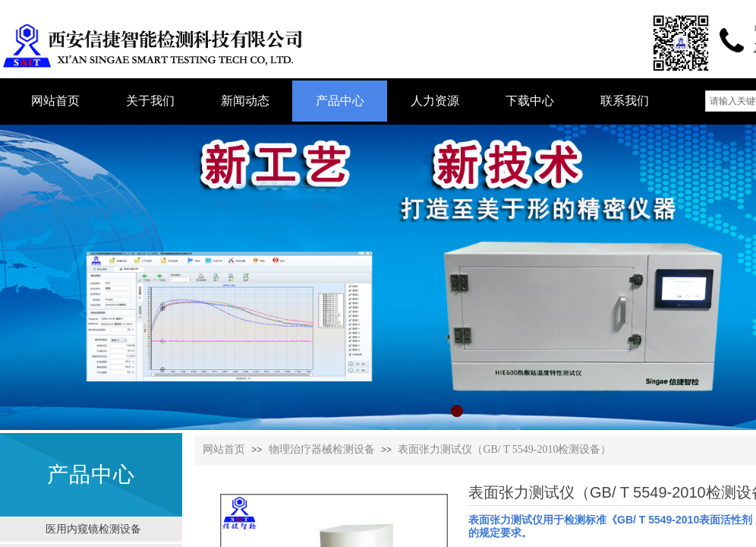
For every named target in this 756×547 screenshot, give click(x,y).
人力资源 (435, 101)
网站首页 (224, 449)
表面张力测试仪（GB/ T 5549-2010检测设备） (504, 449)
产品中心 (340, 101)
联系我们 (625, 101)
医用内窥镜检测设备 (93, 529)
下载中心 (530, 101)
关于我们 (150, 101)
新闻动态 (245, 101)
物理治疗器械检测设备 (322, 449)
